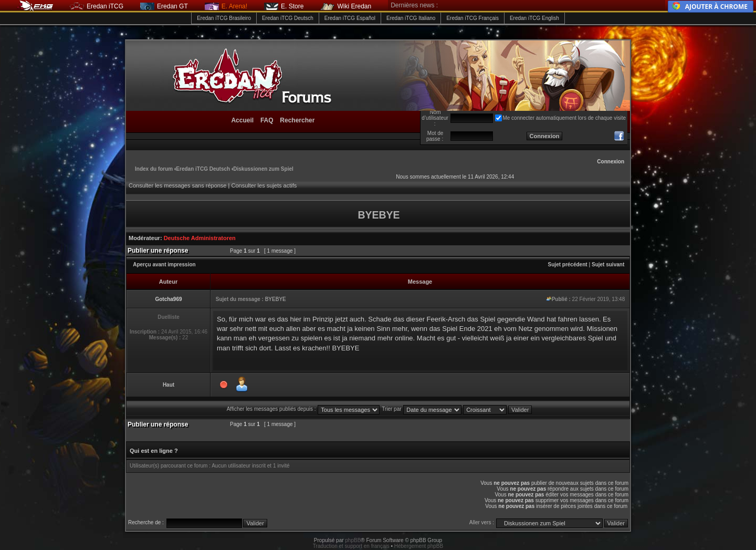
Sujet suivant (608, 264)
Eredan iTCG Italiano (411, 18)
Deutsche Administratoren (200, 238)
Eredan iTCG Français (472, 18)
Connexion (611, 162)
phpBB (353, 540)
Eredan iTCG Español (350, 18)
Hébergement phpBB (419, 546)
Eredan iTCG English (534, 18)
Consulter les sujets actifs (264, 185)
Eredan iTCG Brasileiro (224, 18)
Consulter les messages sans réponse (177, 185)
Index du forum (154, 169)
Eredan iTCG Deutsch (288, 18)
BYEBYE (276, 299)
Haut (169, 385)
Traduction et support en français (351, 546)
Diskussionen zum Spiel (263, 169)
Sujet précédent (568, 264)
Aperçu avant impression (164, 264)
